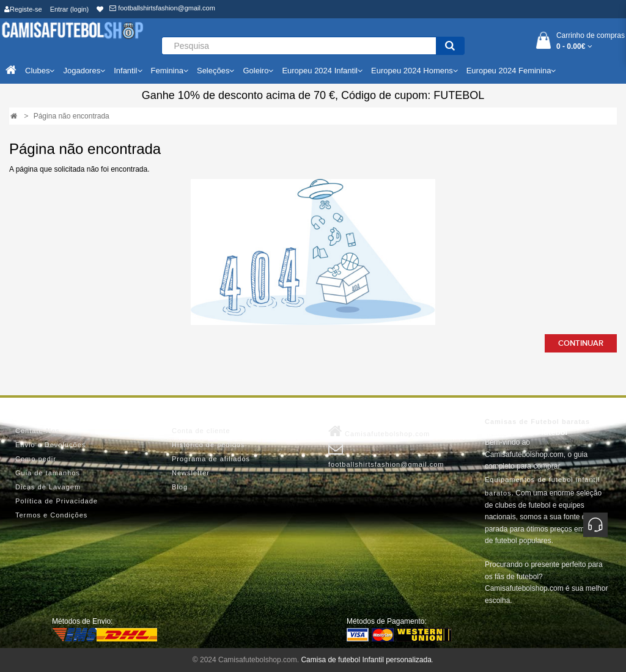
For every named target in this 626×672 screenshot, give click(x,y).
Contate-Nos (38, 431)
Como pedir (36, 459)
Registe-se (23, 9)
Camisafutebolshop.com (379, 431)
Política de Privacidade (57, 501)
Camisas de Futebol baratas (537, 422)
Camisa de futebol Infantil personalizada (366, 660)
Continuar (581, 343)
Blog (180, 487)
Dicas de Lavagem (48, 487)
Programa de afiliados (211, 459)
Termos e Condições (51, 515)
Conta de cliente (201, 431)
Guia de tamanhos (48, 473)
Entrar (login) (70, 9)
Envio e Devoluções (50, 445)
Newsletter (191, 473)
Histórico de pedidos (208, 445)
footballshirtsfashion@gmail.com (162, 8)
